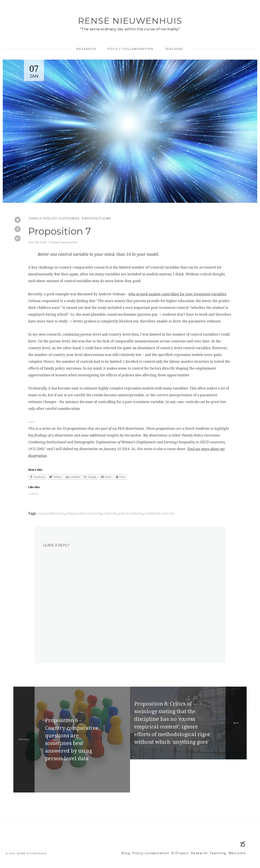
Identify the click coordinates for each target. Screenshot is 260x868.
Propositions (96, 218)
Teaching (174, 49)
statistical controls (159, 513)
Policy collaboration (131, 49)
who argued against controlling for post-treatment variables (177, 294)
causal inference (51, 513)
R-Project (186, 853)
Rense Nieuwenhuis (130, 21)
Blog (137, 853)
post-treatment (130, 513)
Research (86, 49)
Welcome (238, 853)
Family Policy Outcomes (54, 218)
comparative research (84, 513)
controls (110, 513)
